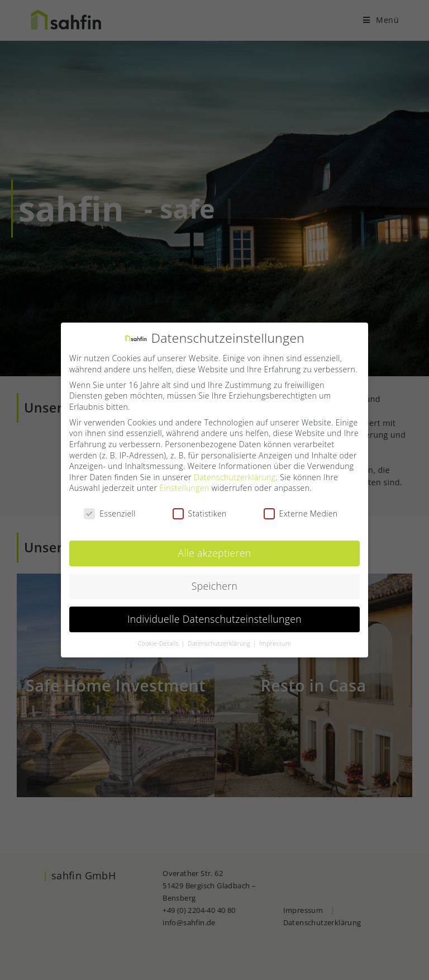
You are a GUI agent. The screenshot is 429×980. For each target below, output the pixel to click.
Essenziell (109, 512)
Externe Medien (301, 512)
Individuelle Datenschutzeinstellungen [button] (214, 617)
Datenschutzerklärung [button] (220, 642)
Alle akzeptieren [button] (214, 551)
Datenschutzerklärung (235, 475)
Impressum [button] (275, 642)
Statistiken (200, 512)
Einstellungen (184, 486)
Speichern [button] (215, 584)
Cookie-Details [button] (159, 642)
